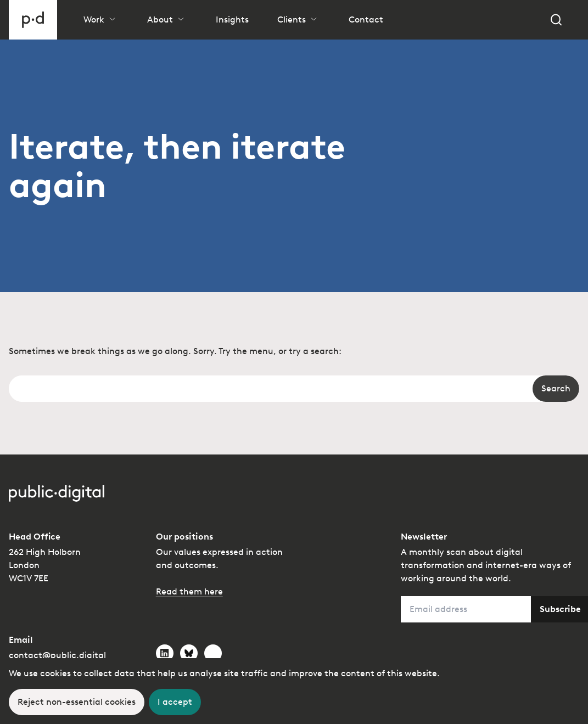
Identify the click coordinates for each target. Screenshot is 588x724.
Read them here (189, 591)
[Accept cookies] (175, 702)
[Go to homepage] (33, 20)
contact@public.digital (57, 655)
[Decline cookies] (77, 702)
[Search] (556, 20)
